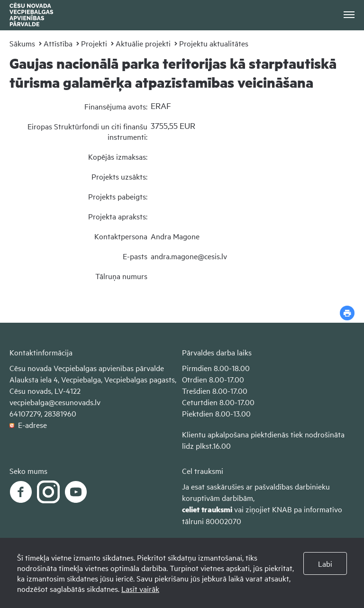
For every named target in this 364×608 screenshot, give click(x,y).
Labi (325, 563)
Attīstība (58, 43)
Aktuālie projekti (143, 43)
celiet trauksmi (207, 509)
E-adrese (28, 425)
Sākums (22, 43)
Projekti (94, 43)
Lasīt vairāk (140, 589)
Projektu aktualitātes (214, 43)
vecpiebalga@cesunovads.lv (55, 402)
